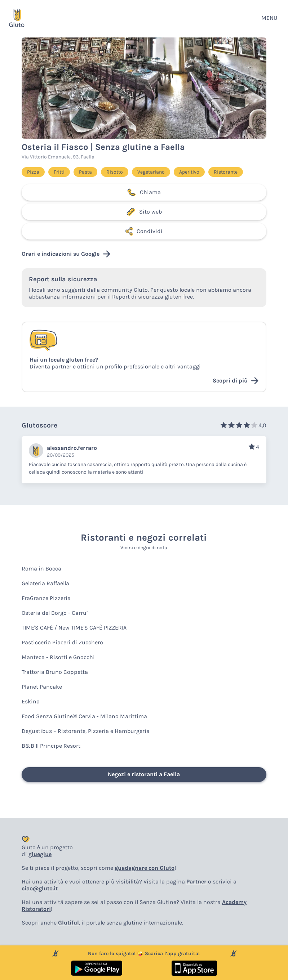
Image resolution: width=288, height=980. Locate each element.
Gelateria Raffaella (45, 583)
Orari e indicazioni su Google (66, 254)
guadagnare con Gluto (145, 868)
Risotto (115, 172)
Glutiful (68, 923)
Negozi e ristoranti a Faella (144, 774)
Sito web (144, 212)
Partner (196, 881)
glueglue (40, 854)
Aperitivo (189, 172)
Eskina (31, 701)
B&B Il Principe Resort (51, 746)
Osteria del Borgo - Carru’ (55, 613)
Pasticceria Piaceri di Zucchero (62, 642)
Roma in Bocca (41, 569)
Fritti (59, 172)
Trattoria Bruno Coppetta (55, 672)
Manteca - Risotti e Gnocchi (58, 657)
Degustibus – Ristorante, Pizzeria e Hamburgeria (86, 731)
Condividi (144, 231)
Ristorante (226, 172)
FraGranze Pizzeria (46, 598)
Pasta (85, 172)
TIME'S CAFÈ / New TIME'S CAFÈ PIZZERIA (74, 628)
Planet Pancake (42, 687)
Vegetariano (151, 172)
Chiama (144, 192)
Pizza (33, 172)
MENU (269, 18)
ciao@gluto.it (40, 888)
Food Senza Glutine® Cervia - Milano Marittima (84, 716)
